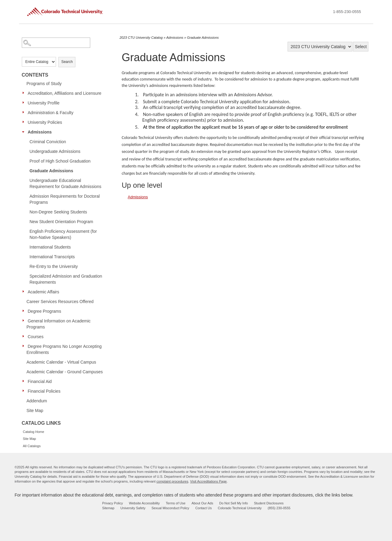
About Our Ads (203, 503)
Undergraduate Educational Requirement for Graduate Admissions (66, 183)
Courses (36, 337)
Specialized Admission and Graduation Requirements (66, 279)
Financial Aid (40, 381)
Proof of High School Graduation (60, 161)
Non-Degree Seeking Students (58, 212)
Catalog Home (34, 432)
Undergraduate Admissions (55, 151)
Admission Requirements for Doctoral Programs (65, 199)
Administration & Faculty (51, 113)
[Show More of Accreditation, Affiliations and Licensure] (25, 93)
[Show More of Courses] (25, 336)
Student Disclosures (269, 503)
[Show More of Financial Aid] (25, 381)
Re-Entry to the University (54, 266)
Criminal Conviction (48, 142)
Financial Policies (44, 391)
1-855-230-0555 (347, 12)
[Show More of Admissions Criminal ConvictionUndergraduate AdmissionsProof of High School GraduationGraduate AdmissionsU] (25, 132)
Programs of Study (44, 84)
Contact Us (203, 508)
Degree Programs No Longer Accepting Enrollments (64, 349)
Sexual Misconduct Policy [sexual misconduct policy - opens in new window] (170, 508)
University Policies (45, 122)
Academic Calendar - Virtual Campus (61, 362)
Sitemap (108, 508)
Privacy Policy (113, 503)
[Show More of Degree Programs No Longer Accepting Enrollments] (25, 346)
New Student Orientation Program (61, 222)
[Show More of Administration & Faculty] (25, 112)
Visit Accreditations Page (208, 481)
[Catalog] (320, 47)
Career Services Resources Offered (60, 302)
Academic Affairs (44, 292)
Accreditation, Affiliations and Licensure (65, 93)
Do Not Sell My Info (234, 503)
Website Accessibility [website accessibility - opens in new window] (144, 503)
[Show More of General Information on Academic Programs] (25, 321)
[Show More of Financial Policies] (25, 391)
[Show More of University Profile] (25, 103)
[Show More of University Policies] (25, 122)
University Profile (44, 103)
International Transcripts (52, 257)
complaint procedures (172, 481)
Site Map (35, 411)
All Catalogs (32, 446)
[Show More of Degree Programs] (25, 311)
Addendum (37, 401)
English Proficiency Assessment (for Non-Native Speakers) (63, 234)
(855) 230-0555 (279, 508)
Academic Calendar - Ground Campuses (65, 372)
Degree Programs (45, 311)
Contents (35, 75)
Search (67, 62)
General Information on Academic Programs (59, 324)
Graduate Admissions (51, 171)
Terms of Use (176, 503)
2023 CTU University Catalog (141, 38)
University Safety (133, 508)
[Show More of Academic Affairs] (25, 292)
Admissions (40, 132)
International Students (50, 247)
